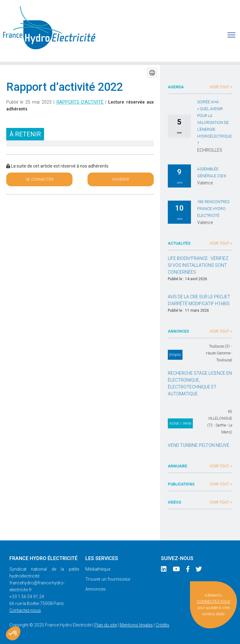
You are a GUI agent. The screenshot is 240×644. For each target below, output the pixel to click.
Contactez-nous (25, 610)
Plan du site (106, 625)
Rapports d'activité (80, 102)
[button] (13, 633)
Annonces (95, 589)
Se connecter (40, 179)
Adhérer (120, 179)
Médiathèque (98, 569)
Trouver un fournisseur (108, 579)
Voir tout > (221, 87)
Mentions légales (136, 625)
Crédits (162, 625)
